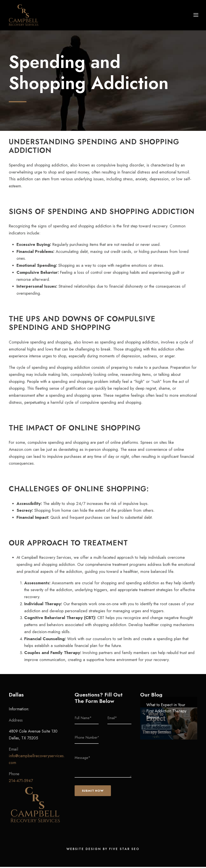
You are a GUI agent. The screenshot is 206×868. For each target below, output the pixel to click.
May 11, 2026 (159, 727)
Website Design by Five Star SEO (103, 850)
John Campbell (160, 733)
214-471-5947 (21, 782)
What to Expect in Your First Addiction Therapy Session (166, 712)
